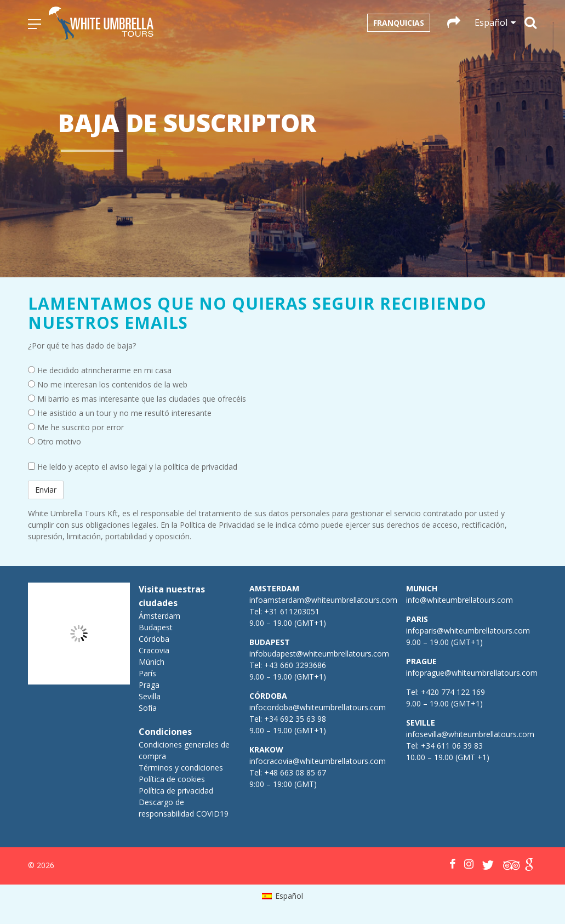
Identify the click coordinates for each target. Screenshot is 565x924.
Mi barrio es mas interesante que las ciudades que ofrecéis (137, 399)
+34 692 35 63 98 (295, 719)
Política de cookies (172, 779)
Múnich (152, 662)
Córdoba (154, 639)
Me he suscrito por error (76, 427)
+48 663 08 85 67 (295, 772)
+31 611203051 (292, 611)
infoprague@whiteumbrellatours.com (472, 673)
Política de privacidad (176, 791)
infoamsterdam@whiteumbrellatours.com (323, 600)
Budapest (156, 627)
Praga (149, 685)
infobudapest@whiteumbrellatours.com (319, 654)
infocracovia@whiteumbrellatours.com (318, 761)
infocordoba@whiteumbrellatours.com (318, 707)
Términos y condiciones (181, 768)
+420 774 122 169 (452, 692)
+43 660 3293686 (295, 665)
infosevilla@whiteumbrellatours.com (470, 734)
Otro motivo (55, 441)
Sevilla (150, 696)
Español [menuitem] (289, 896)
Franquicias (399, 23)
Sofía (148, 708)
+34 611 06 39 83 (452, 746)
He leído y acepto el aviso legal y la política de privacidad (133, 467)
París (147, 673)
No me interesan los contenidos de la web (108, 384)
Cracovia (154, 650)
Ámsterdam (159, 616)
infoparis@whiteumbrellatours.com (468, 631)
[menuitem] (282, 896)
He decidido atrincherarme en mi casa (100, 370)
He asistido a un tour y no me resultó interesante (120, 413)
